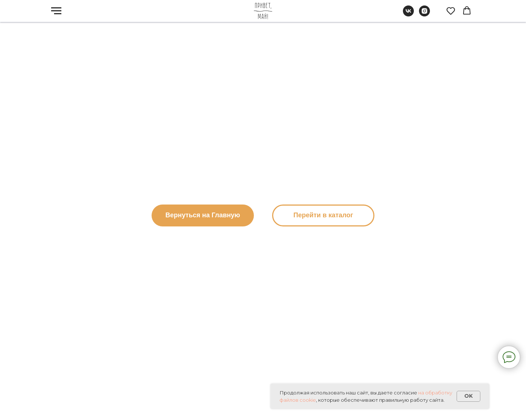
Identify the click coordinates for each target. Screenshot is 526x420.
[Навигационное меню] (56, 11)
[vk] (408, 14)
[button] (451, 11)
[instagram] (424, 14)
